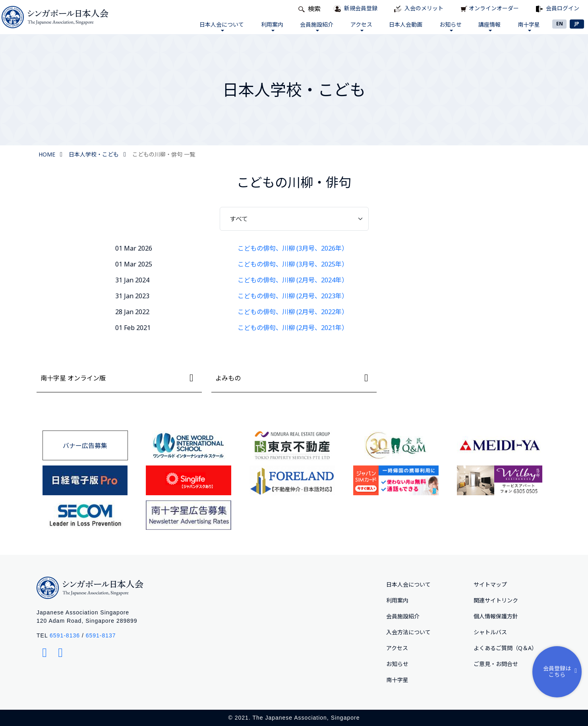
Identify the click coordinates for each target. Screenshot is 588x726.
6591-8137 (101, 635)
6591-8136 (65, 635)
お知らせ (450, 26)
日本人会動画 (405, 24)
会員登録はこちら (562, 671)
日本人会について (220, 26)
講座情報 (489, 26)
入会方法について (408, 632)
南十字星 (528, 26)
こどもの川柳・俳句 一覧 (164, 154)
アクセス (360, 26)
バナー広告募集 (85, 446)
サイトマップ (490, 584)
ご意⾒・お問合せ (496, 664)
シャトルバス (490, 632)
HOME (47, 154)
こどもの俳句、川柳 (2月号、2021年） (293, 328)
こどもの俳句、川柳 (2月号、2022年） (293, 312)
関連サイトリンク (496, 600)
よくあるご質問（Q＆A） (505, 648)
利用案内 (270, 26)
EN (560, 24)
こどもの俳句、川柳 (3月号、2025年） (293, 264)
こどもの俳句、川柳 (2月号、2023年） (293, 296)
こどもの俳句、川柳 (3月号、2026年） (293, 248)
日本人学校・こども (94, 154)
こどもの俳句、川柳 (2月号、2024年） (293, 280)
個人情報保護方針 (496, 616)
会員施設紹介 (315, 26)
